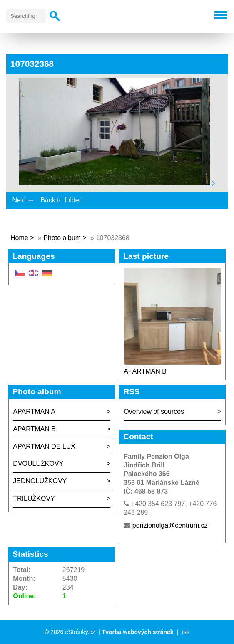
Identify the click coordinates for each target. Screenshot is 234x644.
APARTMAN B (145, 371)
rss (185, 632)
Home (19, 238)
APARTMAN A (34, 412)
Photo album (62, 238)
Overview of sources (154, 412)
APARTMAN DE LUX (44, 446)
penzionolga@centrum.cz (170, 525)
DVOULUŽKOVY (38, 463)
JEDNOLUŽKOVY (40, 481)
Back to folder (61, 200)
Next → (23, 200)
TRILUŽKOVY (34, 498)
